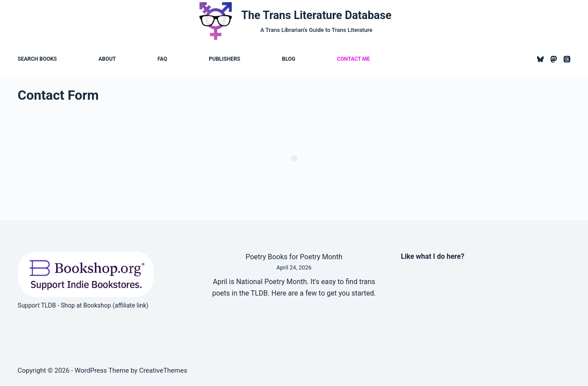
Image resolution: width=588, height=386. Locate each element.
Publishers (224, 59)
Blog (288, 59)
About (107, 59)
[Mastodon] (554, 59)
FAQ (163, 59)
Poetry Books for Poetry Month (294, 257)
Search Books (37, 59)
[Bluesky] (540, 59)
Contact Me (353, 59)
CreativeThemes (163, 370)
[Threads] (567, 59)
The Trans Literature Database (317, 15)
